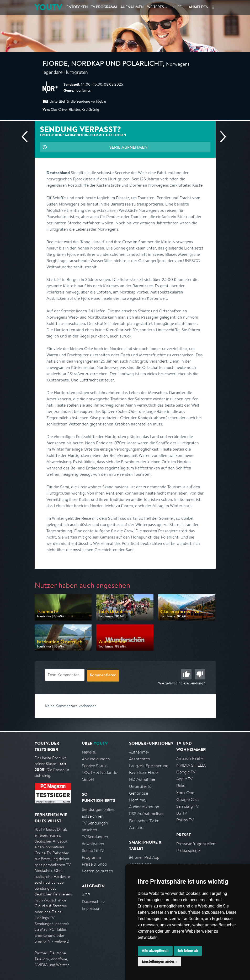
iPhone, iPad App (144, 857)
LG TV (182, 813)
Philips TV (185, 820)
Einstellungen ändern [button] (159, 961)
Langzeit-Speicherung (149, 766)
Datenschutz (93, 902)
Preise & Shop (94, 864)
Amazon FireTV (190, 758)
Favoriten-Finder (144, 773)
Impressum (92, 908)
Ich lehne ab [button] (188, 951)
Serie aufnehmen (128, 147)
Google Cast (188, 799)
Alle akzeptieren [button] (155, 951)
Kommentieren (103, 676)
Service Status (95, 766)
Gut (186, 674)
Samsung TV (187, 806)
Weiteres (156, 7)
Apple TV (184, 779)
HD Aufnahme (142, 779)
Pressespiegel (188, 851)
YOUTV (48, 7)
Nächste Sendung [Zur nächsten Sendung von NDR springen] (221, 137)
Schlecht (200, 674)
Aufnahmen (132, 7)
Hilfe (177, 7)
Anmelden (199, 7)
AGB (86, 895)
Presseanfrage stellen (196, 844)
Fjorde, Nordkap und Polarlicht (103, 64)
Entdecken (77, 7)
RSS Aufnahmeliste (146, 814)
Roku (181, 786)
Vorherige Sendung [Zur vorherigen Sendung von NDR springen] (27, 137)
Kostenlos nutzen (97, 871)
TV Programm (104, 7)
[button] (213, 7)
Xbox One (185, 793)
